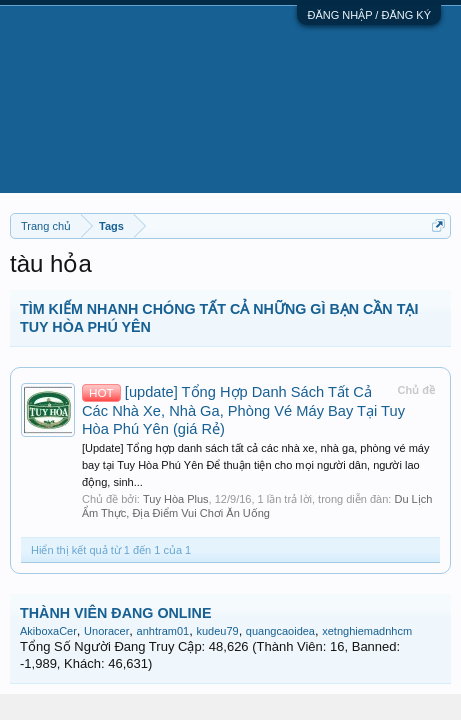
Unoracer (106, 631)
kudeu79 (217, 631)
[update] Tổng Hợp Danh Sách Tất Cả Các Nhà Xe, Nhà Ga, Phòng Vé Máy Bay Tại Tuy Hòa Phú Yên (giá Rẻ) (243, 410)
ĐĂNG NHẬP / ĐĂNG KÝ (369, 15)
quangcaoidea (280, 631)
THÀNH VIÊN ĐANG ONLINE (115, 613)
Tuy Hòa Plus (176, 499)
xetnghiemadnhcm (367, 631)
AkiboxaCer (48, 631)
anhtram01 (163, 631)
